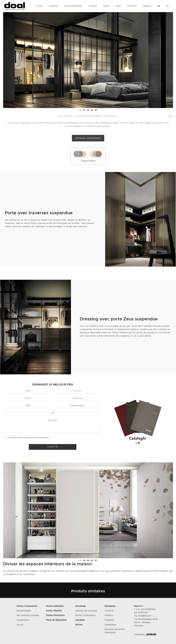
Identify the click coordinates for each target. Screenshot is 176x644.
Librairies (93, 6)
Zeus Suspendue (111, 116)
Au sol (20, 625)
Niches (106, 6)
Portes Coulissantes (86, 615)
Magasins (147, 6)
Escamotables (24, 611)
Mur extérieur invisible (28, 615)
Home (60, 116)
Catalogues (110, 625)
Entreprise (132, 6)
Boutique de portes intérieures (115, 631)
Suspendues (23, 620)
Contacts (109, 611)
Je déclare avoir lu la (28, 438)
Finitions (109, 615)
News (118, 6)
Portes (39, 6)
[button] (80, 110)
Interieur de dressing (86, 611)
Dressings (53, 6)
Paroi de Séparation (73, 6)
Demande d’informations (88, 138)
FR (167, 6)
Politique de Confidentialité (37, 438)
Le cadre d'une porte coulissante (88, 116)
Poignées (109, 620)
